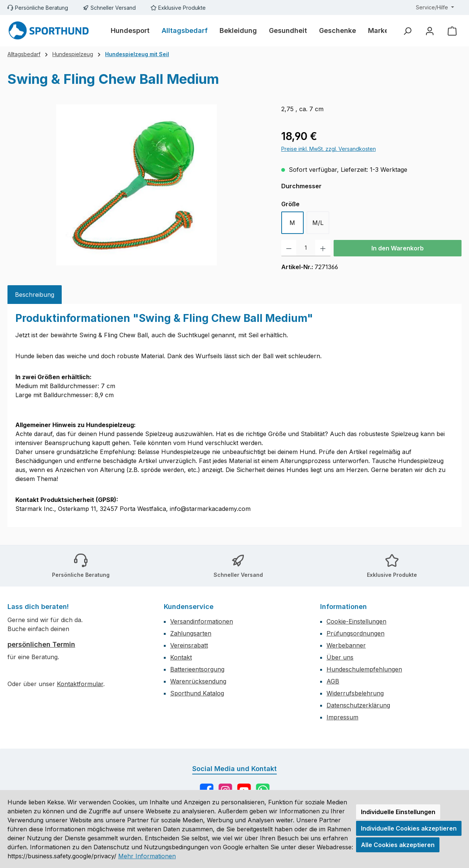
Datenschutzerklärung (358, 705)
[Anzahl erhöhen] (323, 248)
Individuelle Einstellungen (398, 812)
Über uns (340, 657)
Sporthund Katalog (197, 693)
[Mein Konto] (430, 31)
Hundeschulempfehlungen (364, 669)
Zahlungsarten (191, 633)
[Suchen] (407, 31)
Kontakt (181, 657)
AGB (333, 681)
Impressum (342, 717)
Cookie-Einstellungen (356, 621)
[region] (137, 185)
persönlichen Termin (41, 644)
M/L (318, 223)
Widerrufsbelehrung (355, 693)
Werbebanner (346, 645)
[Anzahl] (306, 248)
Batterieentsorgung (197, 669)
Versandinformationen (202, 621)
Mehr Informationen (147, 856)
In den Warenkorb (398, 248)
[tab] (35, 295)
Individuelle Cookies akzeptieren (409, 828)
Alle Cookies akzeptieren (398, 845)
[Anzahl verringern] (289, 248)
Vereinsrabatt (189, 645)
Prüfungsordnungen (355, 633)
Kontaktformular (80, 684)
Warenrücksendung (198, 681)
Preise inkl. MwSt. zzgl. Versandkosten (329, 149)
